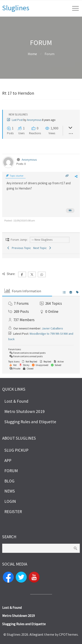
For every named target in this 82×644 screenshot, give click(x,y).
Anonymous (34, 120)
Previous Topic (19, 248)
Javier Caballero (52, 328)
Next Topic (43, 248)
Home (32, 54)
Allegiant (37, 634)
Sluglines (16, 8)
